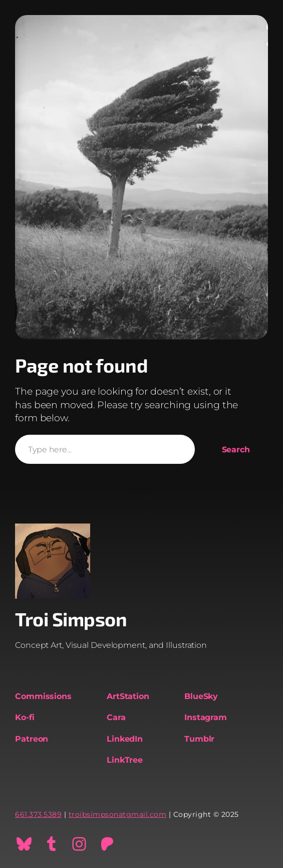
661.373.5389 (38, 814)
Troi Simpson (71, 619)
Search (236, 449)
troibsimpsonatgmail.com (118, 814)
